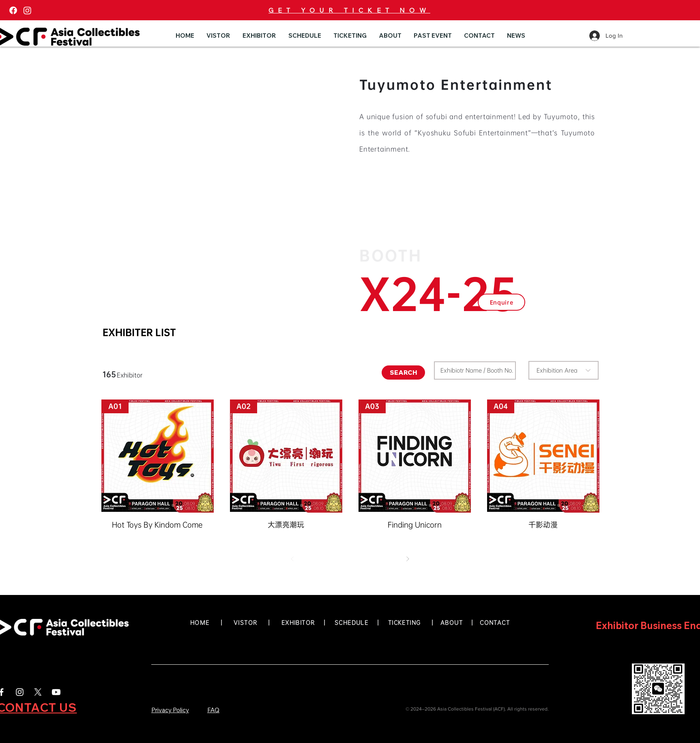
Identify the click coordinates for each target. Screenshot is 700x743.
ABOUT (454, 623)
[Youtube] (56, 692)
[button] (218, 35)
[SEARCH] (403, 373)
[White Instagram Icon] (20, 692)
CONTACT (495, 623)
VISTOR (245, 623)
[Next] (408, 559)
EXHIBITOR (298, 623)
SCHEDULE (351, 623)
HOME (200, 623)
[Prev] (292, 559)
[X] (38, 692)
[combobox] (564, 370)
